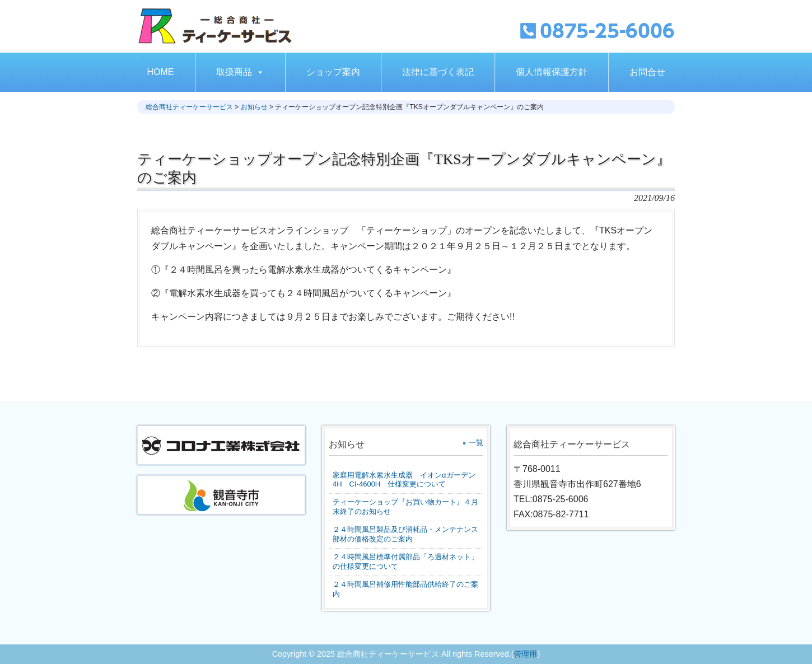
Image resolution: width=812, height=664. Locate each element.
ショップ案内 (333, 72)
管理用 (525, 654)
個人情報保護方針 (552, 72)
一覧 (476, 443)
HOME (161, 72)
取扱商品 (240, 72)
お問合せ (647, 72)
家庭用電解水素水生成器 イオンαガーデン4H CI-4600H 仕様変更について (404, 480)
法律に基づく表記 (438, 72)
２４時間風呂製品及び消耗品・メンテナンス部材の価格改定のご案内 (405, 534)
